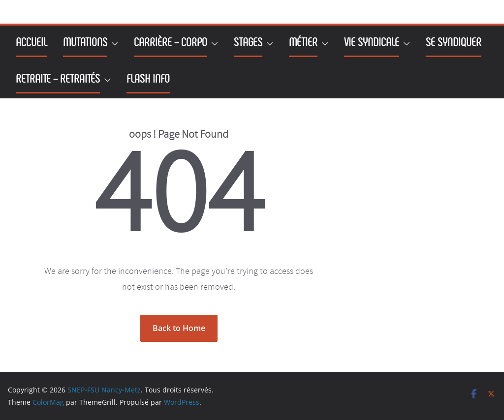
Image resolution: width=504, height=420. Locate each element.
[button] (113, 44)
